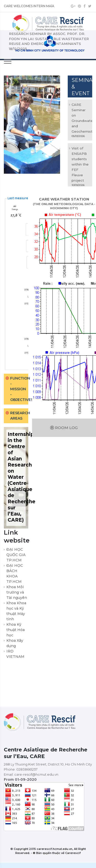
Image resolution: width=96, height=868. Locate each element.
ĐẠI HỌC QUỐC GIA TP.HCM (16, 555)
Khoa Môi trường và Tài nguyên (17, 592)
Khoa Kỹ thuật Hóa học (16, 630)
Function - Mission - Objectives (19, 389)
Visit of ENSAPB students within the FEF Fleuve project (80, 164)
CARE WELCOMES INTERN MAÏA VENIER (29, 8)
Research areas (19, 416)
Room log (64, 428)
